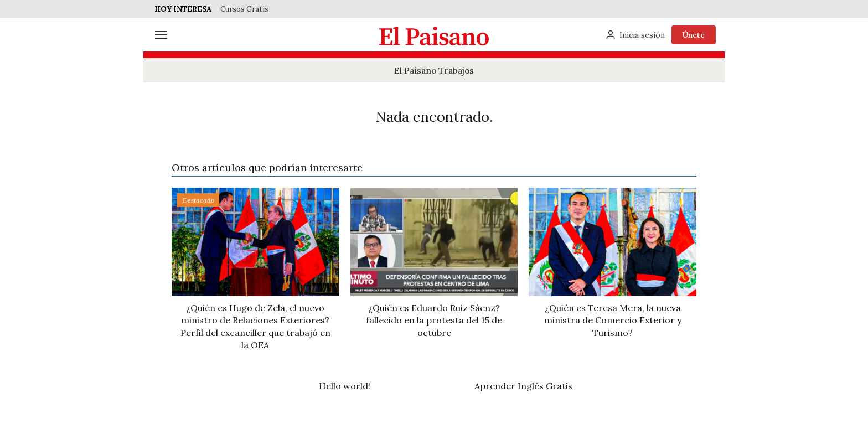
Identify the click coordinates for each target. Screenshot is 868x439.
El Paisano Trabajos (434, 71)
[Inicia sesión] (635, 35)
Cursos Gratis (244, 9)
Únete (694, 35)
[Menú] (161, 35)
